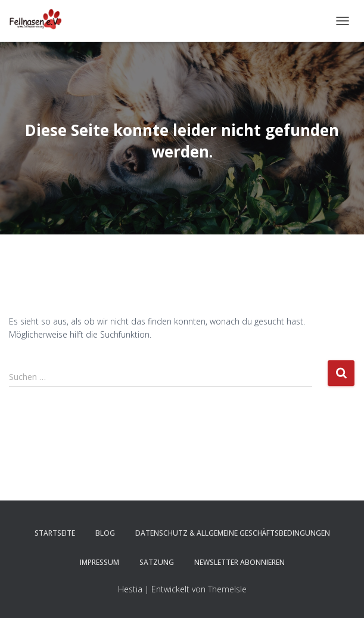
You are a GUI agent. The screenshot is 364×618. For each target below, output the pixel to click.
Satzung (157, 562)
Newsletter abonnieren (239, 562)
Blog (105, 533)
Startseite (55, 533)
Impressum (99, 562)
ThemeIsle (227, 589)
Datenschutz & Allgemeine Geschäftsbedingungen (233, 533)
